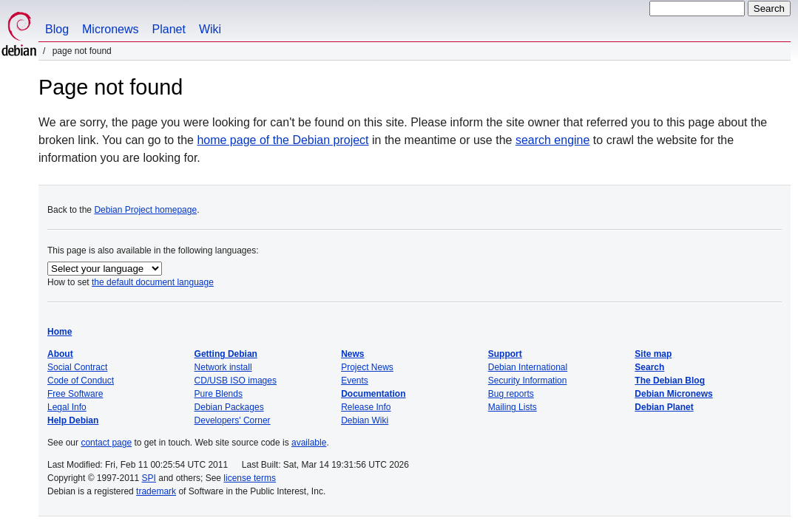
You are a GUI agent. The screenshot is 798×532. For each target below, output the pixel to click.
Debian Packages (229, 407)
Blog (57, 29)
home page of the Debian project (283, 140)
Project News (367, 367)
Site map (653, 354)
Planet (169, 29)
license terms (250, 478)
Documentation (373, 394)
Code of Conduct (81, 381)
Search (649, 367)
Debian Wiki (365, 420)
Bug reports (511, 394)
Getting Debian (226, 354)
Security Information (528, 381)
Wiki (210, 29)
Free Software (75, 394)
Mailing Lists (513, 407)
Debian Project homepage (145, 210)
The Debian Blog (670, 381)
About (60, 354)
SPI (149, 478)
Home (60, 332)
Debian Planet (664, 407)
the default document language (153, 282)
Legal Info (67, 407)
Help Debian (73, 420)
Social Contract (77, 367)
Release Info (366, 407)
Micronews (110, 29)
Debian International (528, 367)
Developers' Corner (233, 420)
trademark (156, 491)
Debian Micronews (673, 394)
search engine (553, 140)
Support (505, 354)
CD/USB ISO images (236, 381)
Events (355, 381)
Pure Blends (219, 394)
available (309, 443)
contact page (106, 443)
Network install (223, 367)
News (352, 354)
